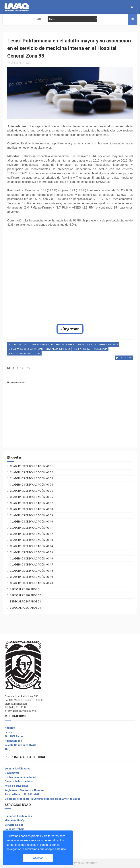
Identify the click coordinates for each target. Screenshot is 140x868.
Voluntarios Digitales (17, 769)
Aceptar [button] (38, 858)
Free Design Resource (85, 863)
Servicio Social (14, 825)
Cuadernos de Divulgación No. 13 (31, 540)
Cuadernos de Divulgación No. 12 (31, 534)
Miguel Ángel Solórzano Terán (26, 349)
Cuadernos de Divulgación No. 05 (31, 491)
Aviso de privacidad (16, 786)
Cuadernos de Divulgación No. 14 (31, 547)
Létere (8, 732)
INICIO (9, 19)
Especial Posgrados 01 (25, 590)
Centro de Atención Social (20, 777)
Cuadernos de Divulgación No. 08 (31, 510)
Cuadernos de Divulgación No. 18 (31, 571)
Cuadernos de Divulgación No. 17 (31, 565)
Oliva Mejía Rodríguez (58, 349)
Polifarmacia (100, 349)
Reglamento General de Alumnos (24, 790)
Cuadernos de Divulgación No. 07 (31, 503)
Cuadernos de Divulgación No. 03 (31, 479)
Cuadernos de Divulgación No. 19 (31, 577)
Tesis (37, 354)
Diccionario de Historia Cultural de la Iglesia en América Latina (42, 799)
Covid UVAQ (12, 773)
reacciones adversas (20, 354)
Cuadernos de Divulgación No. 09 (31, 516)
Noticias (10, 728)
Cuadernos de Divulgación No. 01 (31, 466)
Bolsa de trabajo (14, 829)
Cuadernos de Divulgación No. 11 (31, 528)
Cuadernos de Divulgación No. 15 (31, 553)
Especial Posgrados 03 (25, 602)
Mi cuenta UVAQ (14, 821)
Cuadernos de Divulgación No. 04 (31, 485)
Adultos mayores (18, 345)
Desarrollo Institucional (19, 782)
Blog (7, 750)
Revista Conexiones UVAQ (20, 745)
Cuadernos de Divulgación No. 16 (31, 559)
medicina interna (109, 345)
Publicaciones (13, 741)
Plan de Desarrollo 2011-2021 (23, 795)
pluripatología (81, 349)
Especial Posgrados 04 (25, 608)
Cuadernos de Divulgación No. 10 (31, 522)
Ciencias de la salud (42, 345)
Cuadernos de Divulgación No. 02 (31, 473)
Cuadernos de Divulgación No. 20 (31, 584)
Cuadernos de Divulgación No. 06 (31, 497)
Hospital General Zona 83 (70, 345)
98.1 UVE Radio (14, 737)
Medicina (92, 345)
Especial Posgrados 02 (25, 596)
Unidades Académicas (18, 816)
